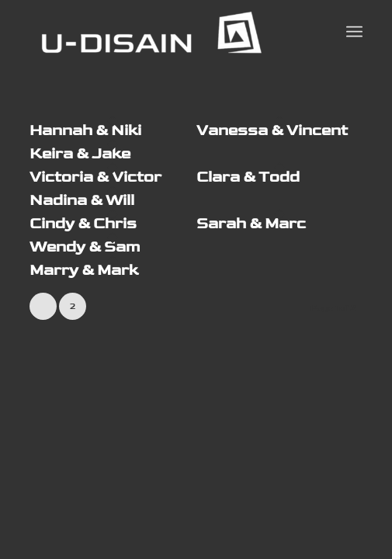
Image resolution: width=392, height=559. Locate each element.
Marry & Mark (84, 270)
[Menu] (354, 32)
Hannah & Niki (85, 130)
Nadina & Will (82, 200)
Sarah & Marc (251, 224)
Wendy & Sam (85, 247)
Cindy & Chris (83, 224)
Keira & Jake (80, 154)
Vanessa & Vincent (272, 130)
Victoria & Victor (95, 177)
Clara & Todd (248, 177)
